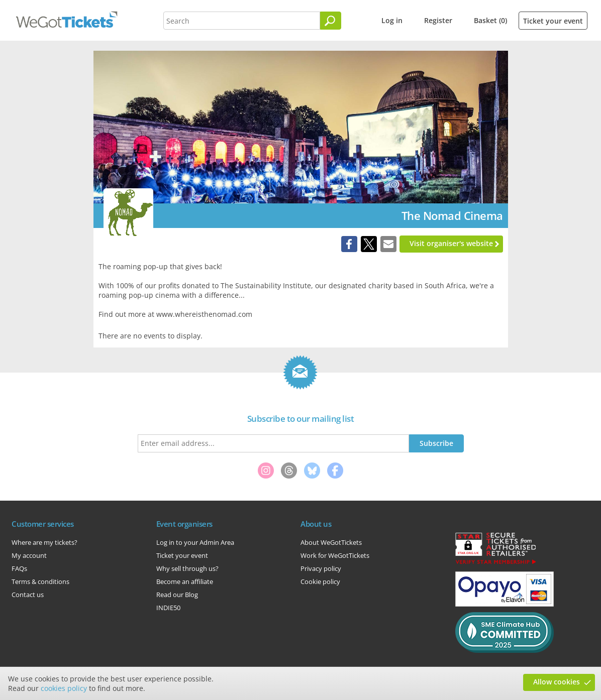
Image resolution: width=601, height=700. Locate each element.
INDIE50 (168, 608)
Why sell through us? (187, 568)
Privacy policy (321, 568)
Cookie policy (320, 581)
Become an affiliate (185, 581)
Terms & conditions (40, 581)
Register (438, 20)
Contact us (28, 595)
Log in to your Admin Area (195, 542)
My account (29, 555)
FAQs (19, 568)
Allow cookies (557, 682)
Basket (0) (490, 20)
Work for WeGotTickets (335, 555)
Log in (392, 20)
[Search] (331, 21)
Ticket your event (553, 21)
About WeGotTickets (331, 542)
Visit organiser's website (451, 243)
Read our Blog (177, 595)
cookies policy (64, 688)
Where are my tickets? (44, 542)
